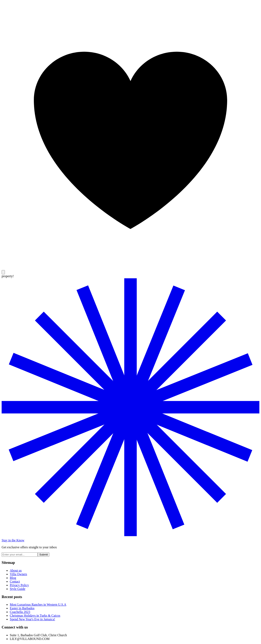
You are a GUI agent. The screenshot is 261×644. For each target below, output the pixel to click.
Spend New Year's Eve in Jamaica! (32, 619)
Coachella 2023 (20, 612)
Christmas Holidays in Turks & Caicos (35, 616)
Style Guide (18, 589)
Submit (44, 555)
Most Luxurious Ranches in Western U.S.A (38, 605)
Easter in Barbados (22, 608)
